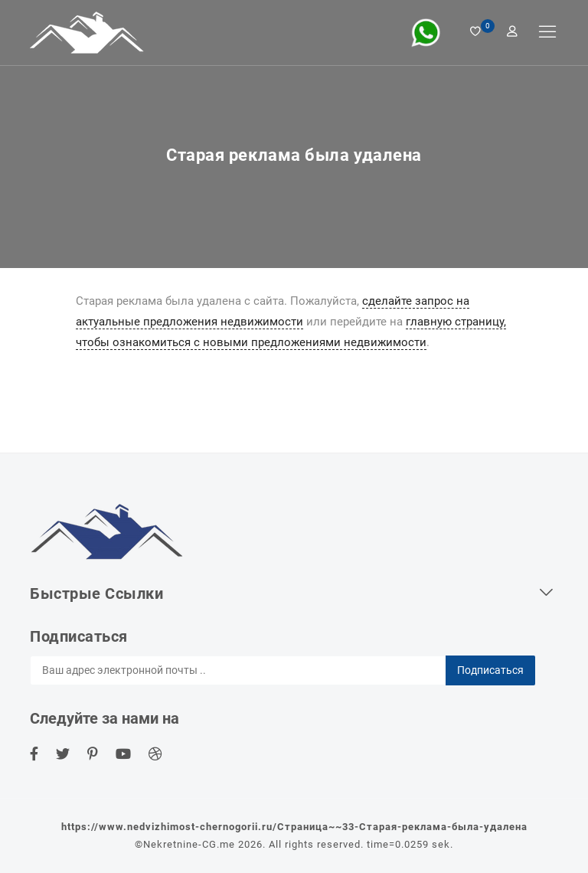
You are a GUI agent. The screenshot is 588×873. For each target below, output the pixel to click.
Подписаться (490, 670)
